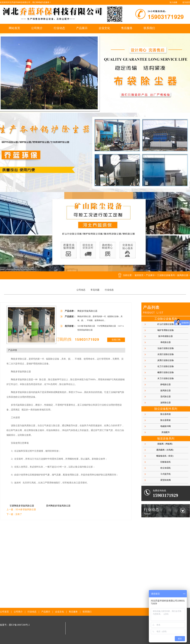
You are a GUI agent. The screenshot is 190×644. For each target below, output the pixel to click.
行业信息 (109, 290)
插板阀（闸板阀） (166, 444)
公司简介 (37, 28)
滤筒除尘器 (166, 403)
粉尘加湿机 (166, 468)
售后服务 (127, 28)
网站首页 (14, 28)
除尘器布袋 (166, 414)
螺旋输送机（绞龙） (166, 456)
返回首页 (139, 275)
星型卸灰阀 (166, 480)
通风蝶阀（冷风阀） (166, 450)
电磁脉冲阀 (166, 426)
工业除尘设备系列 (166, 275)
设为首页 (186, 2)
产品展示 (82, 28)
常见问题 (95, 290)
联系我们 (149, 28)
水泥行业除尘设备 (166, 354)
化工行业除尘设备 (166, 366)
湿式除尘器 (166, 397)
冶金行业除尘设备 (166, 348)
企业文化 (104, 28)
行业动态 (59, 28)
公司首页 (4, 612)
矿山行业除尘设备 (166, 324)
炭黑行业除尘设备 (166, 360)
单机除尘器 (166, 342)
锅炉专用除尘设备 (166, 330)
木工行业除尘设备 (166, 378)
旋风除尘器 (183, 275)
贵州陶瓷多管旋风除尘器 (58, 506)
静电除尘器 (166, 384)
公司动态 (81, 290)
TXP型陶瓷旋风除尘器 (107, 326)
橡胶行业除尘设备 (166, 372)
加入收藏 (173, 2)
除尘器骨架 (166, 420)
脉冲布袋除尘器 (166, 336)
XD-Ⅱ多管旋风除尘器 (86, 326)
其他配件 (166, 432)
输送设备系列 (166, 438)
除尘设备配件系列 (166, 409)
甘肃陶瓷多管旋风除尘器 (22, 506)
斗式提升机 (166, 474)
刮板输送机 (166, 462)
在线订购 (116, 340)
